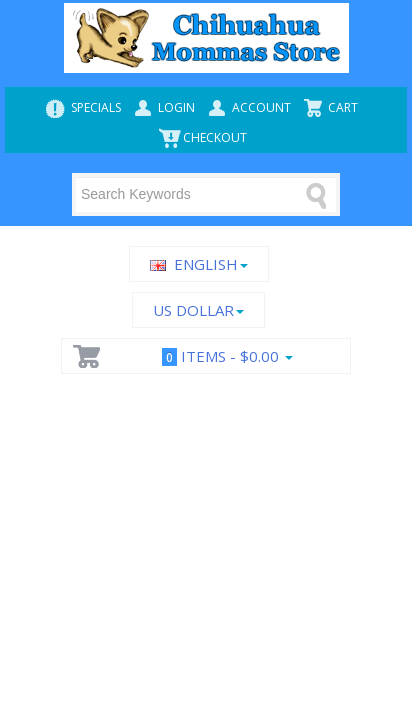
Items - (223, 356)
